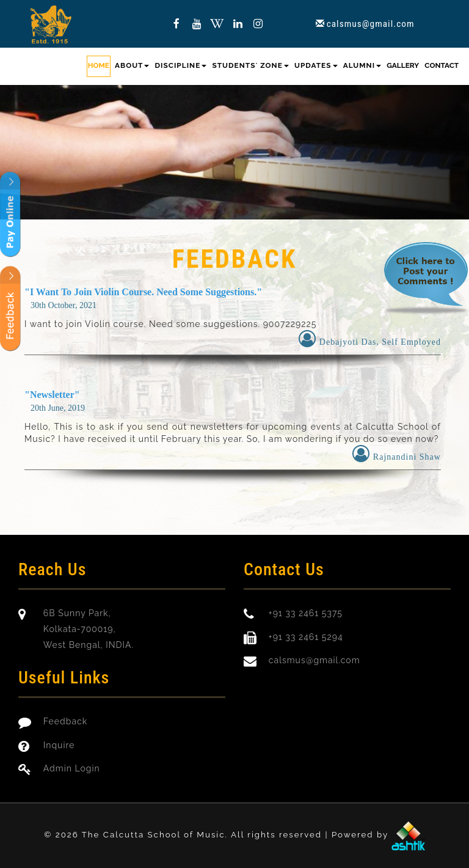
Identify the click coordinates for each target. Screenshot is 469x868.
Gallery (403, 65)
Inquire (59, 745)
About (132, 65)
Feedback (65, 721)
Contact (442, 65)
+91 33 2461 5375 (306, 613)
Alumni (362, 65)
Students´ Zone (250, 65)
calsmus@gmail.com (371, 24)
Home (99, 65)
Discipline (181, 65)
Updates (316, 65)
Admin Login (72, 768)
